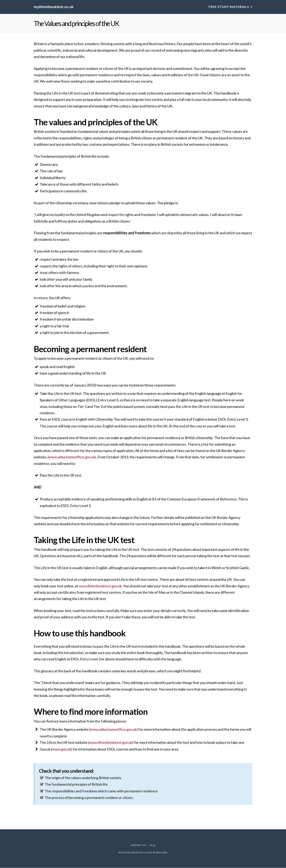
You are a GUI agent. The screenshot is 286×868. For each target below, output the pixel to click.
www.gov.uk (62, 749)
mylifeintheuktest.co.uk (54, 7)
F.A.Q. (152, 845)
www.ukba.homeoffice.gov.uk (72, 457)
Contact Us (138, 845)
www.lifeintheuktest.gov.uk (100, 586)
